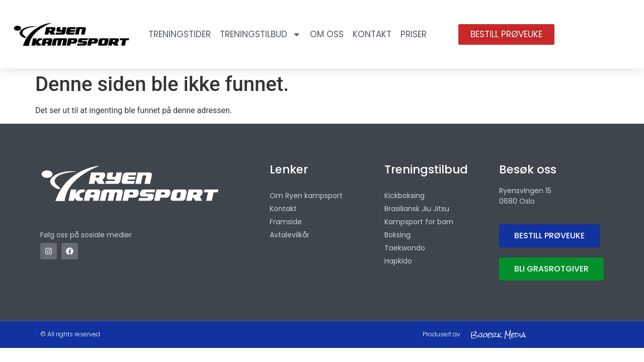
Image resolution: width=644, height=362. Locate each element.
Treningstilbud (260, 34)
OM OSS (327, 34)
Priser (414, 34)
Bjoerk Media (498, 335)
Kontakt (372, 34)
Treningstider (180, 34)
